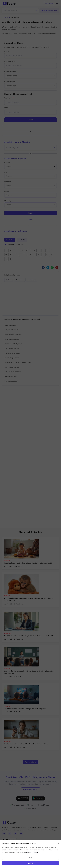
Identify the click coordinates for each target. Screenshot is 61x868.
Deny (30, 858)
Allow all (31, 863)
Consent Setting (32, 852)
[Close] (58, 843)
